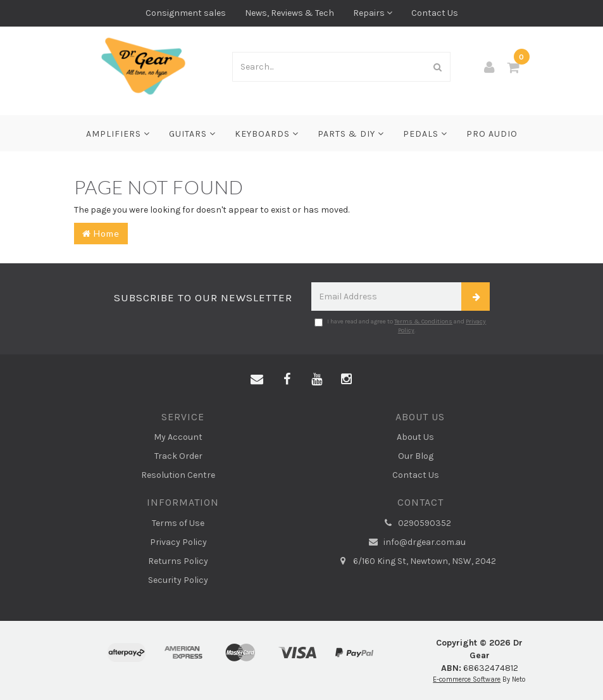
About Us (415, 437)
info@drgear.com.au (416, 542)
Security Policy (178, 580)
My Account (178, 437)
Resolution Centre (178, 475)
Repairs (373, 13)
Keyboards (267, 134)
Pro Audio (492, 134)
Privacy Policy (178, 542)
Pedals (425, 134)
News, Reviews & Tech (289, 13)
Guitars (192, 134)
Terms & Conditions (423, 322)
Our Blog (416, 456)
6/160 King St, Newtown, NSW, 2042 (416, 561)
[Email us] (257, 380)
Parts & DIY (351, 134)
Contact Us (435, 13)
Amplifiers (118, 134)
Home (101, 233)
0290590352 (416, 523)
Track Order (178, 456)
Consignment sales (186, 13)
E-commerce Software (467, 679)
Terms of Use (178, 523)
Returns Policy (178, 561)
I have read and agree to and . (400, 326)
